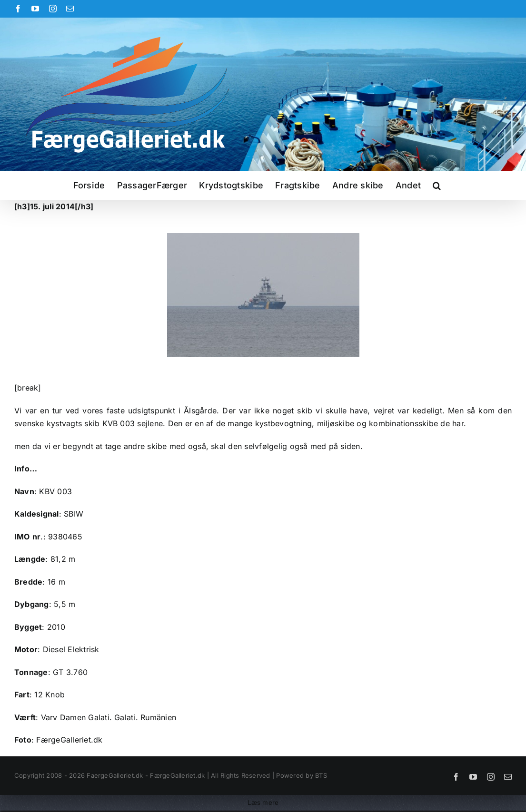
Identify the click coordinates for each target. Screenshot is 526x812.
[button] (437, 186)
